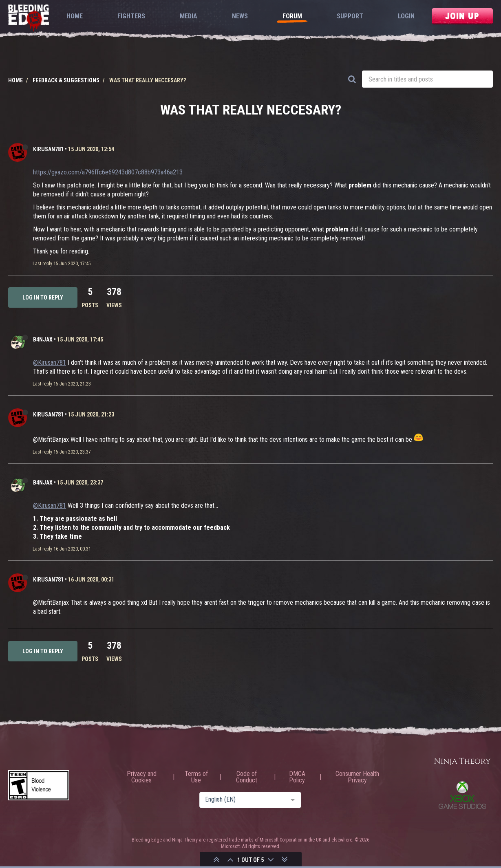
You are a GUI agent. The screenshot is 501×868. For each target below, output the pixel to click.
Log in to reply (43, 297)
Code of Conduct (247, 777)
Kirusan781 (48, 149)
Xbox (462, 795)
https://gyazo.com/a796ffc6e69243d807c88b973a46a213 (108, 172)
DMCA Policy (297, 777)
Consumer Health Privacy (357, 777)
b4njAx (43, 339)
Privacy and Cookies (142, 777)
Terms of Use (196, 777)
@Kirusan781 (50, 362)
